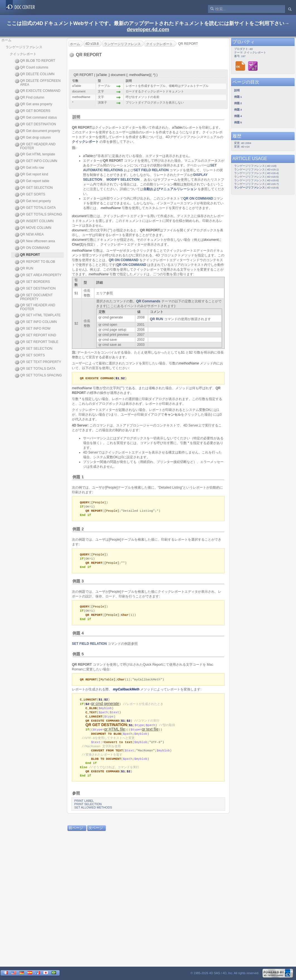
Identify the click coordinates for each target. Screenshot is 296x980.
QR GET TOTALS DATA (35, 208)
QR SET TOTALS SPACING (38, 376)
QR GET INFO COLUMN (36, 161)
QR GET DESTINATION (35, 124)
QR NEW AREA (29, 235)
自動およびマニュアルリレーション (170, 189)
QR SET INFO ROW (33, 329)
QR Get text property (33, 201)
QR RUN (24, 269)
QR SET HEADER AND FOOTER (35, 307)
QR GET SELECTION (34, 188)
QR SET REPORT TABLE (37, 342)
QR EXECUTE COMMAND (38, 91)
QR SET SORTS (30, 356)
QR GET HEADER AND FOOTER (35, 146)
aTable (177, 128)
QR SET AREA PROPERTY (38, 275)
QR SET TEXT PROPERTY (38, 362)
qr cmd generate (105, 708)
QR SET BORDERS (32, 282)
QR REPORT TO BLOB (35, 262)
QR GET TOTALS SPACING (38, 215)
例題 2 (78, 530)
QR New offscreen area (35, 241)
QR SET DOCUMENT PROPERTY (34, 297)
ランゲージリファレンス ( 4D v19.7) (256, 184)
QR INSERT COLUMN (34, 221)
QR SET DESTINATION (35, 289)
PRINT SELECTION (88, 812)
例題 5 (78, 658)
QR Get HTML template (35, 155)
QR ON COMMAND (32, 248)
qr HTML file (115, 735)
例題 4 (78, 637)
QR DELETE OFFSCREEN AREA (38, 83)
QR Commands (148, 301)
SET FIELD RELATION (151, 170)
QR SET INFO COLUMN (36, 322)
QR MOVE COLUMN (33, 228)
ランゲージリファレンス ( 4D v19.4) (256, 173)
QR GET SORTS (30, 195)
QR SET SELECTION (34, 349)
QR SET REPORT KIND (35, 335)
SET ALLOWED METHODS (93, 816)
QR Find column (30, 98)
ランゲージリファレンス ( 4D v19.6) (256, 180)
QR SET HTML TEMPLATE (38, 315)
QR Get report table (32, 181)
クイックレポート (23, 54)
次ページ (96, 836)
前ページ (76, 836)
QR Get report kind (31, 175)
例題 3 (78, 584)
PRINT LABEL (84, 809)
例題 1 (78, 477)
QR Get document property (37, 131)
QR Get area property (33, 104)
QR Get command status (36, 118)
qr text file (150, 735)
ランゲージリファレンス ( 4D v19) (255, 166)
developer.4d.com (148, 30)
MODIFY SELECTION (123, 180)
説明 (76, 117)
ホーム (6, 40)
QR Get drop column (33, 138)
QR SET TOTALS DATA (35, 369)
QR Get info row (29, 168)
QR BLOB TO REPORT (35, 61)
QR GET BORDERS (32, 111)
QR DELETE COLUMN (35, 74)
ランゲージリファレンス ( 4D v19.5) (256, 177)
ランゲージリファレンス (24, 47)
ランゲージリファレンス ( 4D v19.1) (256, 169)
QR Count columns (31, 68)
